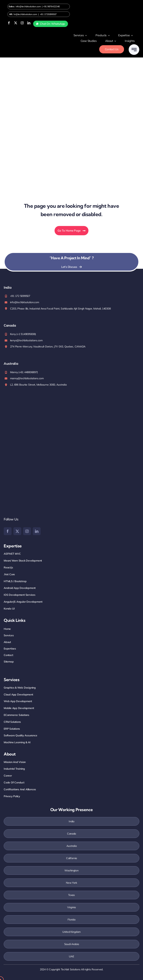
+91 (51, 6)
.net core (9, 574)
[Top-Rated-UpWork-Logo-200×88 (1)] (28, 461)
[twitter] (16, 23)
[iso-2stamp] (15, 399)
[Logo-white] (20, 42)
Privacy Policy (12, 796)
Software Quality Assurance (20, 735)
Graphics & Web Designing (20, 688)
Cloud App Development (18, 694)
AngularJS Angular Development (23, 602)
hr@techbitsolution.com (25, 14)
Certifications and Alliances (20, 789)
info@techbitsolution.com (28, 6)
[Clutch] (32, 497)
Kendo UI (9, 609)
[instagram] (22, 23)
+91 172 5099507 (20, 296)
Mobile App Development (19, 708)
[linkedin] (29, 23)
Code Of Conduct (14, 782)
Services (9, 635)
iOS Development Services (20, 595)
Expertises (10, 649)
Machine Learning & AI (17, 742)
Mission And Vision (15, 762)
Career (8, 776)
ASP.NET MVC (12, 554)
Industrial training (14, 769)
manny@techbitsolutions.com (27, 378)
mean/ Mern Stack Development (23, 561)
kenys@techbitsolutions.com (26, 340)
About (7, 642)
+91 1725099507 (48, 14)
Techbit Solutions (71, 969)
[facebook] (9, 23)
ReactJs (8, 567)
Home (7, 629)
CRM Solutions (12, 722)
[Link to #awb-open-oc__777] (134, 50)
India (71, 821)
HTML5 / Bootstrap (15, 581)
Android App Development (20, 588)
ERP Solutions (12, 729)
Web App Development (18, 701)
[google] (11, 482)
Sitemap (9, 662)
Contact (8, 655)
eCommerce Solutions (16, 715)
